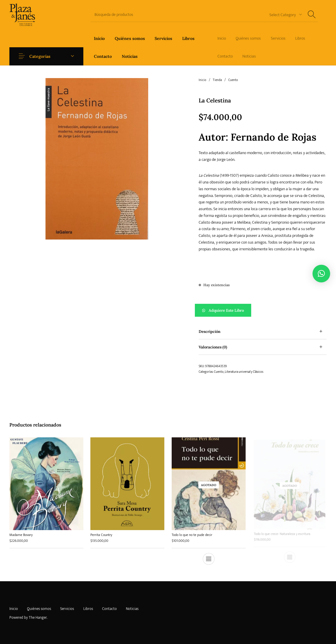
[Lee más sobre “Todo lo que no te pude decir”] (209, 557)
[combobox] (283, 15)
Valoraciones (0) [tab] (213, 347)
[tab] (263, 332)
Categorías (40, 56)
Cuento (233, 80)
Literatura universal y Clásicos (244, 372)
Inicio (202, 80)
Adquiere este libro (226, 310)
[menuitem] (99, 38)
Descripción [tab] (210, 332)
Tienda (217, 80)
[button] (263, 310)
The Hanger (38, 618)
